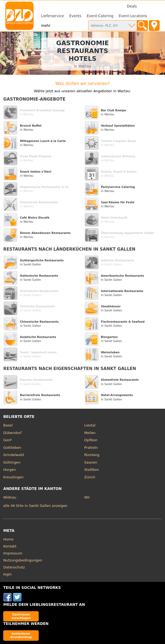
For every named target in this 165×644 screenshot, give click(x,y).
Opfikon (91, 440)
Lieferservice (53, 16)
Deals (132, 6)
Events (75, 16)
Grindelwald (13, 455)
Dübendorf (12, 433)
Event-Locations (133, 16)
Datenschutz (14, 567)
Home (8, 539)
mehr (46, 26)
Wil (87, 497)
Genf (7, 440)
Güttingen (12, 462)
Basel (8, 425)
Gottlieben (12, 448)
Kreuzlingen (13, 477)
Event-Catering (100, 16)
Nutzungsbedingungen (23, 560)
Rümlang (92, 455)
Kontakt (10, 546)
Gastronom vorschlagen (21, 616)
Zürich (90, 477)
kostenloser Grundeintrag (21, 635)
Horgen (10, 470)
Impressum (13, 553)
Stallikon (92, 470)
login (7, 574)
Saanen (91, 462)
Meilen (90, 433)
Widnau (10, 497)
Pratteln (91, 448)
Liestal (90, 425)
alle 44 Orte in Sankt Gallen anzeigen (35, 506)
